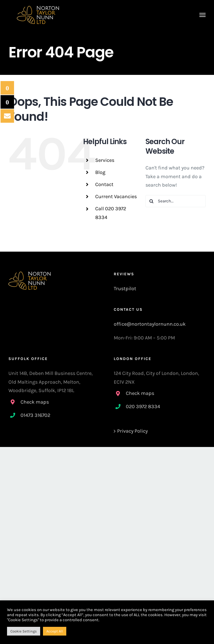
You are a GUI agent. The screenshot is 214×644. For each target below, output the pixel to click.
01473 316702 (35, 415)
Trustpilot (125, 289)
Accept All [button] (55, 631)
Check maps (35, 402)
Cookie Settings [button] (24, 631)
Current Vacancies (116, 196)
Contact (104, 184)
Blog (100, 172)
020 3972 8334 (143, 406)
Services (105, 160)
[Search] (152, 201)
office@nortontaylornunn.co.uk (150, 324)
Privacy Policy (132, 431)
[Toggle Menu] (203, 15)
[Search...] (176, 201)
